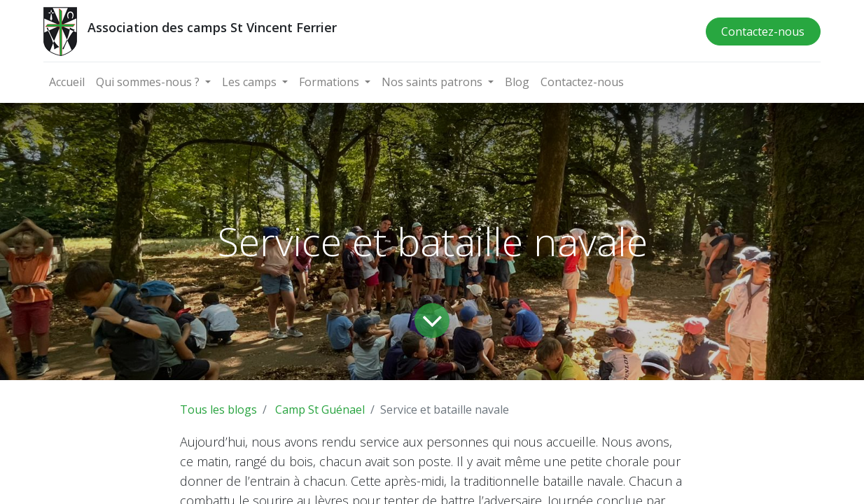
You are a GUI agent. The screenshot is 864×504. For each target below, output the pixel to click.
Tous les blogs (218, 409)
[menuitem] (67, 82)
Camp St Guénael (320, 409)
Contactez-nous (763, 31)
